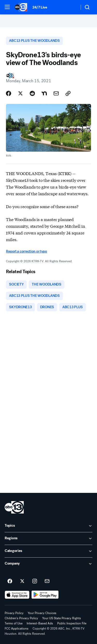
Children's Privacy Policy (21, 618)
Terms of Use (14, 623)
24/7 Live (40, 7)
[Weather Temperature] (71, 7)
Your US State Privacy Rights (62, 618)
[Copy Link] (68, 93)
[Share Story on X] (20, 93)
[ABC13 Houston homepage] (21, 7)
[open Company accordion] (48, 564)
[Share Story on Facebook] (9, 93)
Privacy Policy (14, 613)
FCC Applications (17, 629)
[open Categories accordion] (48, 551)
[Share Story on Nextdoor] (44, 93)
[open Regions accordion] (48, 539)
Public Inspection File (72, 623)
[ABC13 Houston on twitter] (22, 581)
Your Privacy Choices (42, 613)
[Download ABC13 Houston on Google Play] (45, 595)
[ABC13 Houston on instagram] (35, 581)
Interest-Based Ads (40, 623)
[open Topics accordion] (48, 526)
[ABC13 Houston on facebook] (10, 581)
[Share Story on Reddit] (32, 93)
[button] (7, 7)
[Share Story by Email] (56, 93)
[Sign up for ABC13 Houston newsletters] (47, 581)
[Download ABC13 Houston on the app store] (17, 595)
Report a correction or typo (26, 251)
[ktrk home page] (14, 507)
